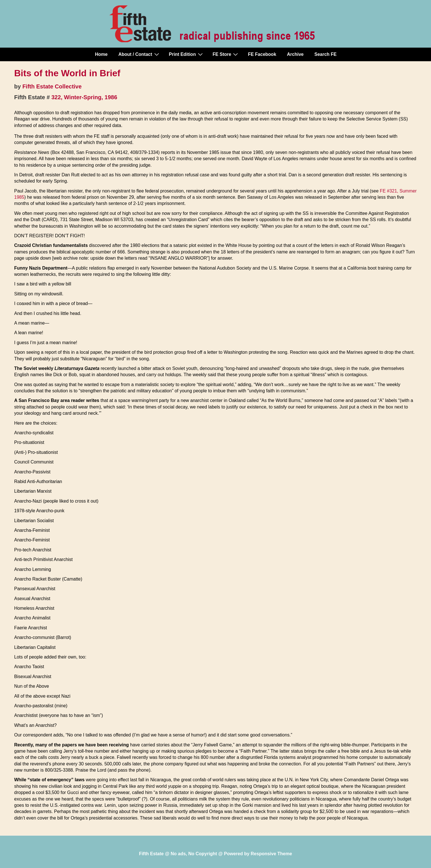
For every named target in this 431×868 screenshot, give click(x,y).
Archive (295, 54)
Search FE (326, 54)
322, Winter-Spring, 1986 (84, 97)
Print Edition (187, 54)
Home (101, 54)
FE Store (226, 54)
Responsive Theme (271, 854)
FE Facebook (262, 54)
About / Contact (139, 54)
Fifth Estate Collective (52, 86)
